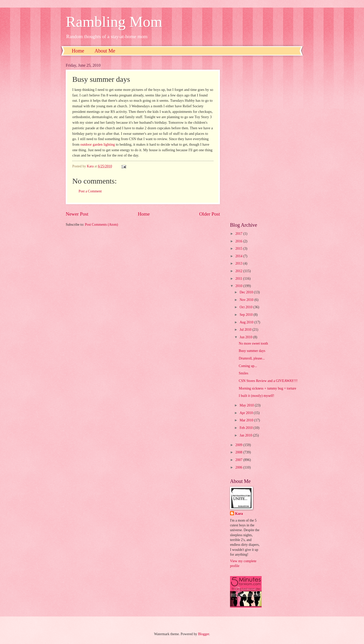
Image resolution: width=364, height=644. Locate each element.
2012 (239, 271)
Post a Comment (90, 191)
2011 (239, 279)
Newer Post (77, 214)
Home (78, 51)
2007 (239, 460)
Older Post (210, 214)
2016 (239, 241)
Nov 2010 (247, 300)
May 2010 (247, 405)
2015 (239, 249)
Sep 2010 (247, 315)
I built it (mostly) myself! (256, 396)
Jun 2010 (246, 337)
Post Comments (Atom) (101, 225)
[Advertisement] (264, 139)
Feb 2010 (247, 428)
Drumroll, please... (252, 358)
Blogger (203, 634)
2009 (239, 445)
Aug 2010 (247, 322)
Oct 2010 (246, 307)
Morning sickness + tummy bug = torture (267, 388)
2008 (239, 452)
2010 (239, 286)
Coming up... (248, 366)
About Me (105, 51)
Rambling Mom (114, 22)
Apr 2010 (247, 413)
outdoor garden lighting (98, 144)
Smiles (243, 373)
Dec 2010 (247, 292)
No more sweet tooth (253, 343)
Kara (239, 514)
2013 (239, 263)
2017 (239, 234)
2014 (239, 256)
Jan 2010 (246, 435)
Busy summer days (252, 351)
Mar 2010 (247, 420)
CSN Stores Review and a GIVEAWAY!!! (268, 381)
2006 (239, 467)
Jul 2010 (246, 330)
